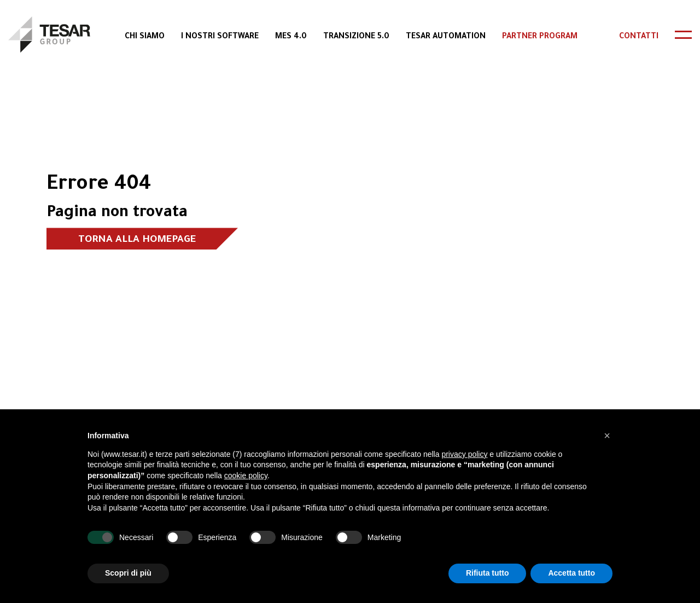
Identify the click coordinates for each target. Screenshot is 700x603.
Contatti (639, 37)
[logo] (49, 34)
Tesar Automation (446, 37)
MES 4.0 (291, 37)
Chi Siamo (145, 37)
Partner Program (540, 37)
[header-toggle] (683, 35)
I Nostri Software (220, 37)
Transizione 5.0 (356, 37)
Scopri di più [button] (128, 573)
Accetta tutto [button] (571, 573)
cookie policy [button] (246, 476)
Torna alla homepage (137, 240)
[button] (607, 436)
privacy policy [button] (464, 454)
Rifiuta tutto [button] (488, 573)
